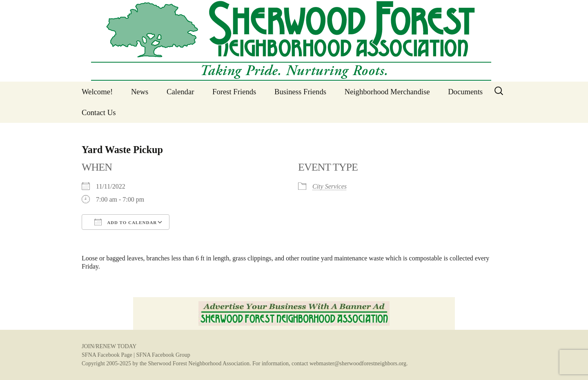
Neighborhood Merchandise (387, 92)
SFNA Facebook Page (107, 355)
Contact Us (99, 112)
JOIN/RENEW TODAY (109, 346)
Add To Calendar (126, 222)
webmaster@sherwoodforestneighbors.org (358, 363)
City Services (330, 186)
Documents (465, 92)
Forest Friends (234, 92)
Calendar (180, 92)
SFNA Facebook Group (163, 355)
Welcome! (97, 92)
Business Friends (300, 92)
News (140, 92)
